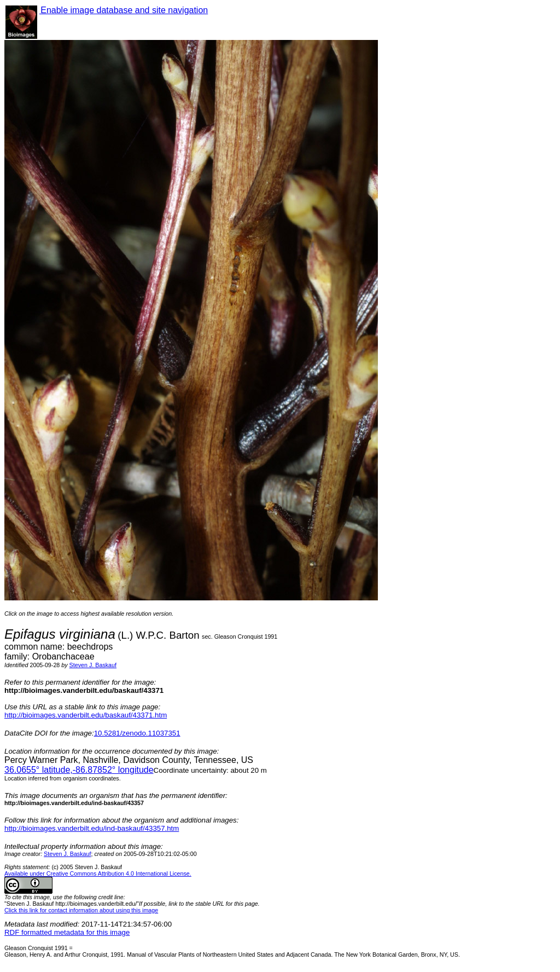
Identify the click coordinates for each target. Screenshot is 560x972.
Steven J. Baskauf (93, 665)
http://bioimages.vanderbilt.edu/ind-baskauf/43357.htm (92, 828)
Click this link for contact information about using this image (81, 910)
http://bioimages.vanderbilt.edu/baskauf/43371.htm (86, 715)
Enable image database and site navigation (124, 10)
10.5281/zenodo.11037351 (137, 733)
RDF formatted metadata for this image (67, 932)
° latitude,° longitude (79, 770)
